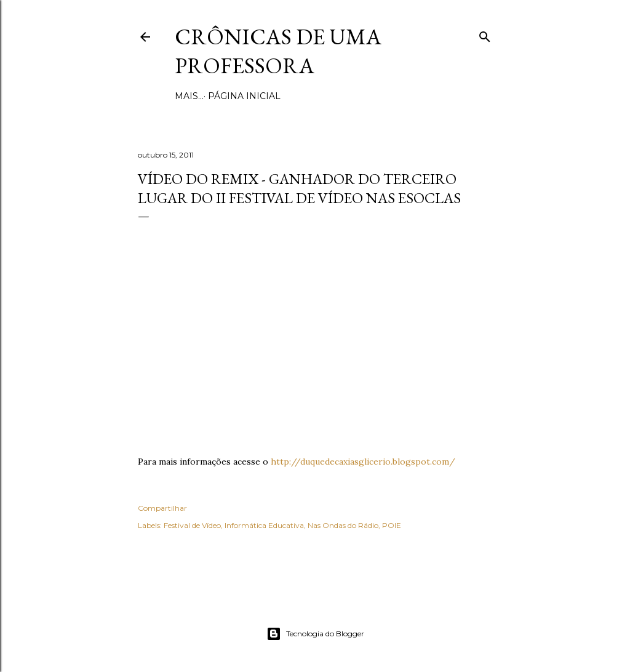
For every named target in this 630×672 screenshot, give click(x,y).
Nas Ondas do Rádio (343, 525)
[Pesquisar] (485, 34)
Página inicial (215, 96)
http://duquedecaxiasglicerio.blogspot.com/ (363, 462)
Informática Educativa (264, 525)
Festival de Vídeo (192, 525)
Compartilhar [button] (162, 508)
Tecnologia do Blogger (315, 634)
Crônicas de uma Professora (278, 51)
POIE (392, 525)
